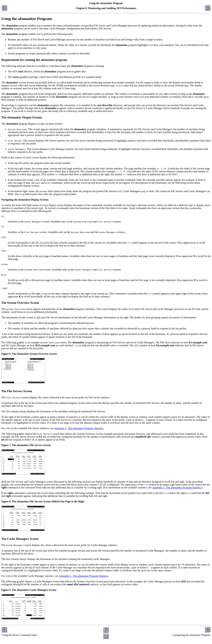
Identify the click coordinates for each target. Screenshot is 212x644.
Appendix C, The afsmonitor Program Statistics (79, 432)
